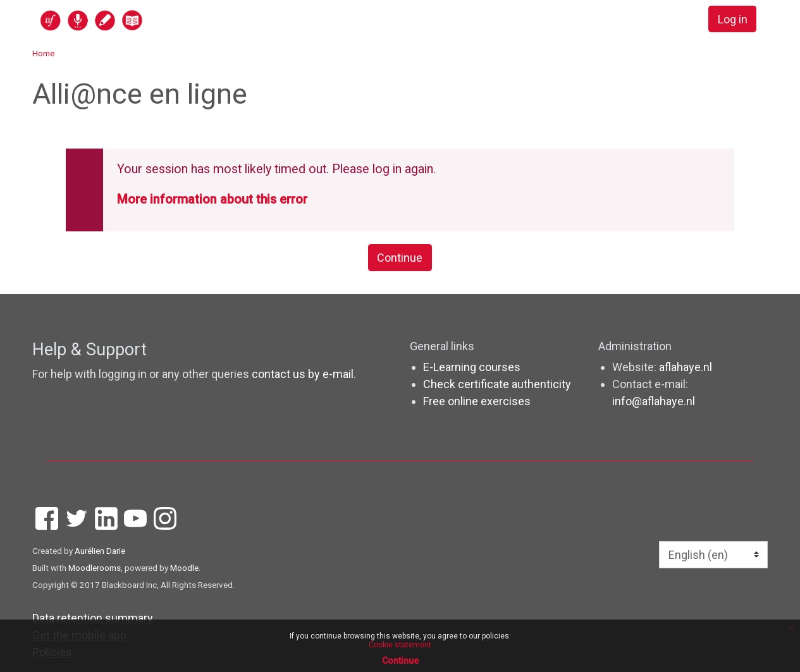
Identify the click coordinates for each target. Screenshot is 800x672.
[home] (140, 20)
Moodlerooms (95, 568)
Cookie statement (400, 645)
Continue (400, 258)
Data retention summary (93, 618)
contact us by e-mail (303, 374)
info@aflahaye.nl (654, 401)
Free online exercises (477, 401)
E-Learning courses (472, 367)
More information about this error (212, 199)
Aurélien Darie (100, 551)
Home (43, 53)
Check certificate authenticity (497, 384)
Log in (733, 19)
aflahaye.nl (686, 367)
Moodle (184, 568)
